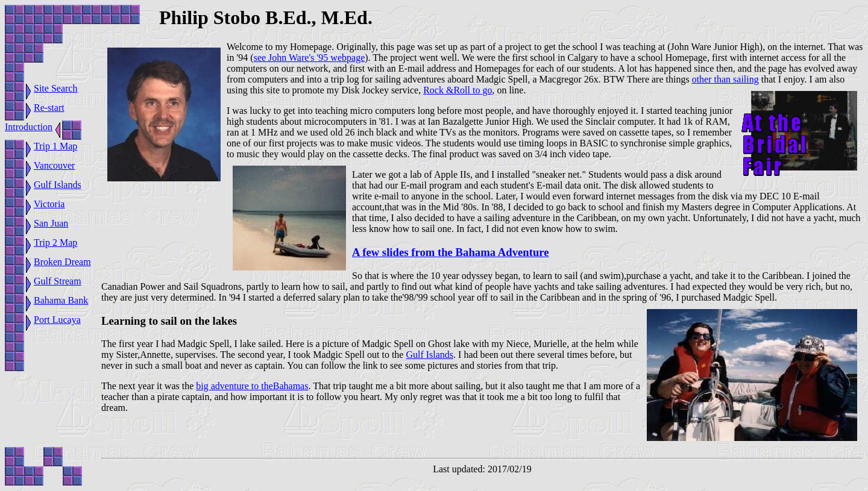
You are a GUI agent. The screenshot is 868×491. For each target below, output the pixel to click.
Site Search (55, 88)
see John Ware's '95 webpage (310, 58)
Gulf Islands (58, 185)
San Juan (51, 223)
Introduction (29, 127)
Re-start (49, 108)
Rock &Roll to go (458, 90)
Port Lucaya (57, 320)
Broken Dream (62, 262)
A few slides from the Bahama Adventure (451, 252)
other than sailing (725, 79)
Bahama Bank (61, 300)
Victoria (49, 204)
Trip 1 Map (55, 146)
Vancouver (54, 165)
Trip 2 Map (55, 242)
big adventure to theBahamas (252, 386)
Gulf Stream (58, 281)
